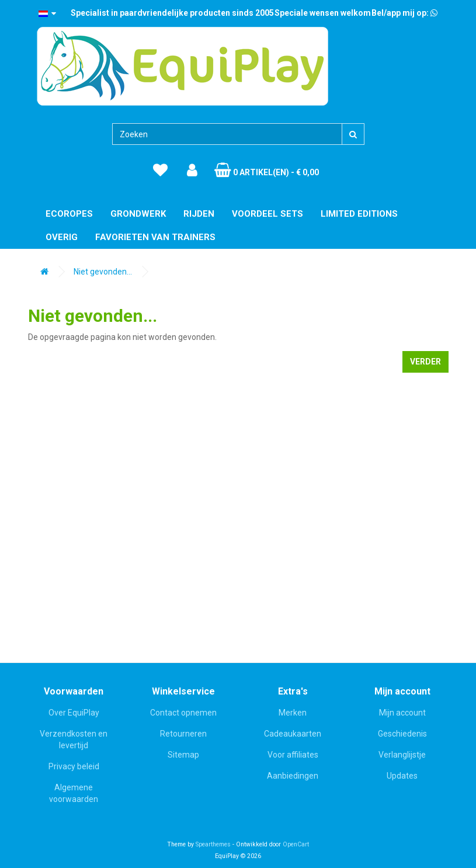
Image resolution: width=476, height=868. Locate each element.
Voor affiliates (293, 755)
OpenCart (296, 844)
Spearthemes (213, 844)
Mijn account (402, 713)
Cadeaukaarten (293, 734)
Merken (293, 713)
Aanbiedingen (293, 776)
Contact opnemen (183, 713)
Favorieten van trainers (155, 237)
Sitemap (183, 755)
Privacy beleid (74, 766)
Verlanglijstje (402, 755)
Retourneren (183, 734)
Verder (425, 362)
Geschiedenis (402, 734)
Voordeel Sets (267, 214)
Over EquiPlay (74, 713)
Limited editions (359, 214)
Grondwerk (138, 214)
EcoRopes (69, 214)
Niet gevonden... (103, 272)
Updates (402, 776)
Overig (62, 237)
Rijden (199, 214)
